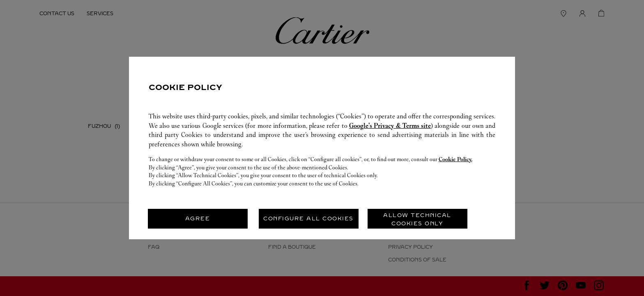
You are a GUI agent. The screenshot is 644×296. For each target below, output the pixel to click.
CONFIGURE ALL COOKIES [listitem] (308, 219)
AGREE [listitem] (198, 219)
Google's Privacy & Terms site (390, 126)
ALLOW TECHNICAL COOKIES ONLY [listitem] (417, 219)
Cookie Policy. (455, 159)
